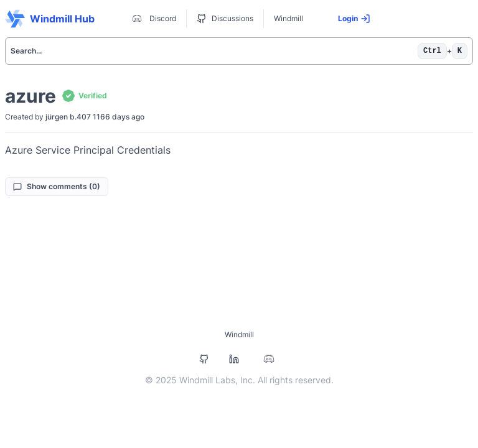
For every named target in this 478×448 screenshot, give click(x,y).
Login (354, 19)
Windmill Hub (50, 19)
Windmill (288, 18)
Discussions (225, 19)
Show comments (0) (57, 186)
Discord (153, 19)
